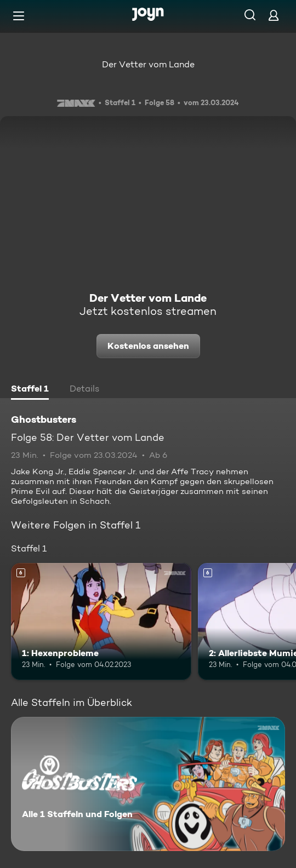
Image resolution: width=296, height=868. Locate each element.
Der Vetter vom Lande (148, 64)
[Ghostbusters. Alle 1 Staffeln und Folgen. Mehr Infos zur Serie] (148, 784)
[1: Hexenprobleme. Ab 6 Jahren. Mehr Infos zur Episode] (101, 622)
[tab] (30, 390)
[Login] (274, 15)
